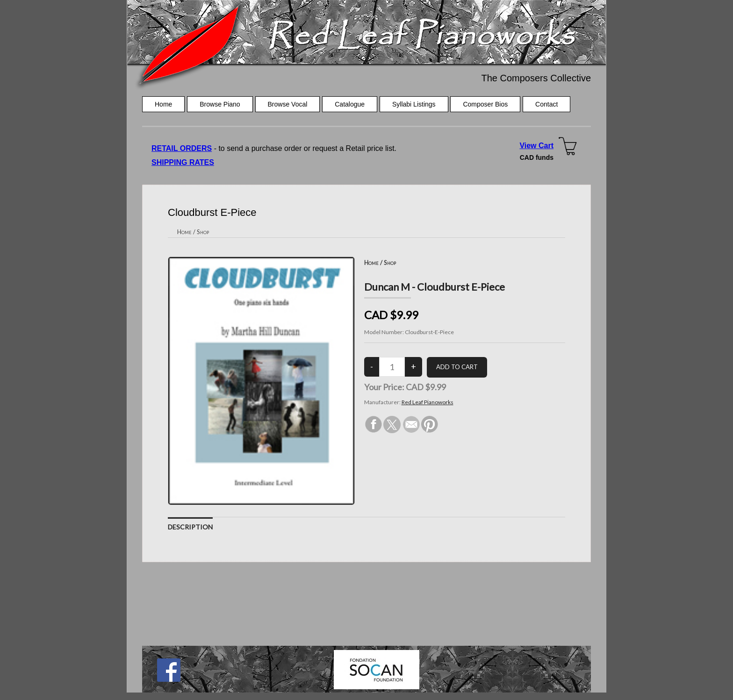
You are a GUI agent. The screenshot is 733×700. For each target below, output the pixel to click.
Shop (203, 232)
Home (163, 104)
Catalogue (350, 104)
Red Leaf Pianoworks (428, 402)
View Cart (536, 146)
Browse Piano (220, 104)
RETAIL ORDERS (182, 148)
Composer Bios (485, 104)
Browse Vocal (288, 104)
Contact (546, 104)
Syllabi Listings (414, 104)
